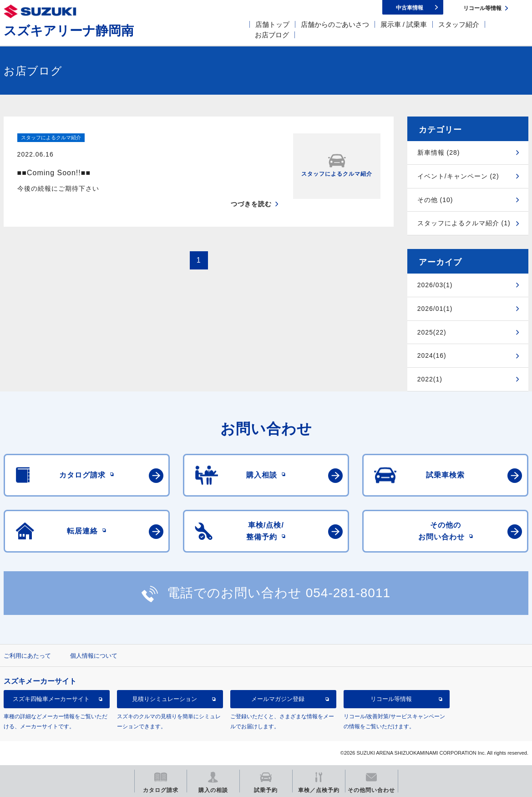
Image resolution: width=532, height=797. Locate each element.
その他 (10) (435, 200)
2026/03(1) (435, 285)
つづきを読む (251, 188)
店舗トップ (272, 24)
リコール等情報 (391, 699)
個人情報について (94, 656)
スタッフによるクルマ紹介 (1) (464, 223)
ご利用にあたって (27, 656)
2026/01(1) (435, 309)
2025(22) (432, 332)
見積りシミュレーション (165, 699)
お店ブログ (272, 35)
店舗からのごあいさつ (335, 24)
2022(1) (430, 379)
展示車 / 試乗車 (404, 24)
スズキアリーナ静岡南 (69, 31)
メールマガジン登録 (278, 699)
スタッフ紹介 (459, 24)
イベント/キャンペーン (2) (458, 176)
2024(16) (432, 355)
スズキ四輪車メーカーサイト (51, 699)
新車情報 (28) (439, 152)
